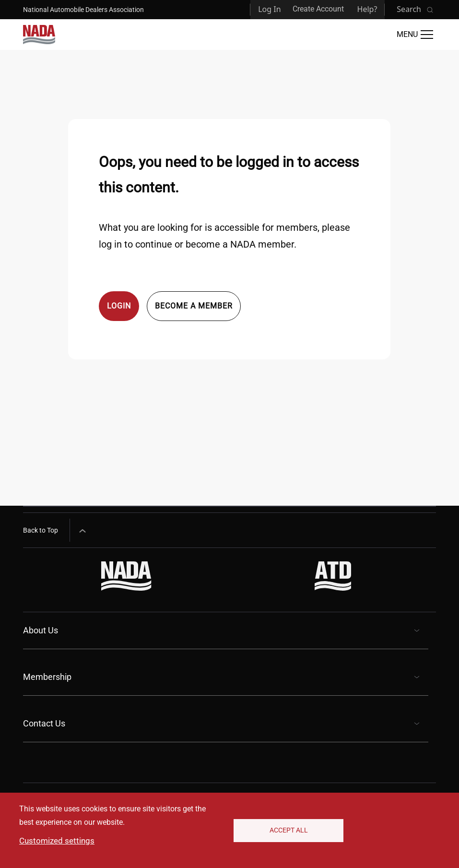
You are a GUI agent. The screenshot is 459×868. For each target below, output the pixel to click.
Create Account (318, 9)
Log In (269, 9)
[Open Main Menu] (415, 35)
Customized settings (57, 841)
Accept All (289, 830)
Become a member (194, 306)
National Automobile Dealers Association (83, 10)
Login (119, 306)
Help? (367, 9)
